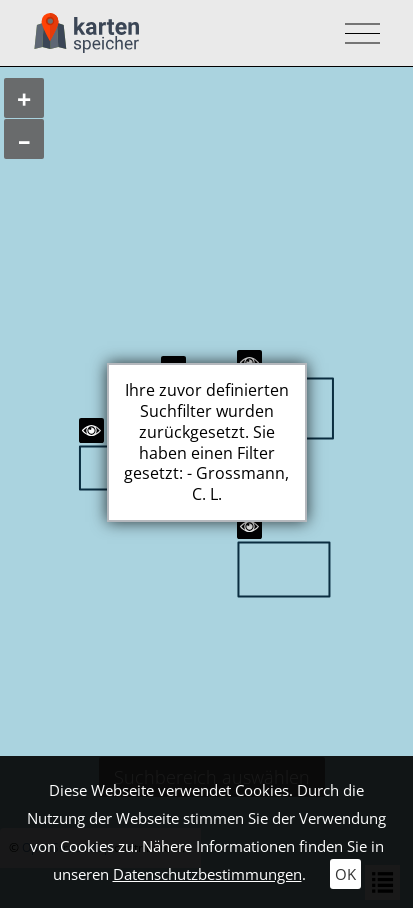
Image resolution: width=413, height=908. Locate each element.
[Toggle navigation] (356, 33)
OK (345, 874)
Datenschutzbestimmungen (207, 874)
